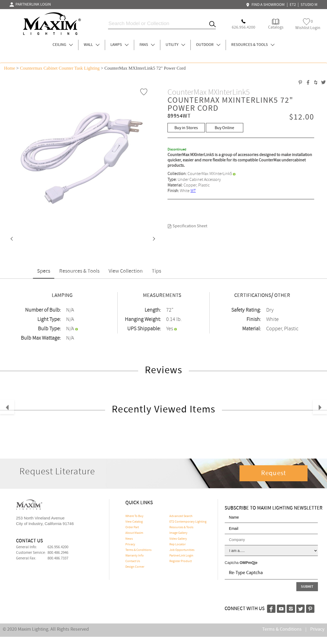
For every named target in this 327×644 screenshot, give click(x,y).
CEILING (63, 45)
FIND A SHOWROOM (266, 5)
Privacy (130, 544)
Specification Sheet (187, 226)
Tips (156, 271)
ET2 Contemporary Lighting (188, 522)
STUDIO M (309, 5)
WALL (92, 45)
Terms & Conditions (138, 550)
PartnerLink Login (181, 556)
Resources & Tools (79, 271)
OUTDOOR (208, 45)
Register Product (181, 561)
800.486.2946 (58, 553)
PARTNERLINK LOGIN (30, 5)
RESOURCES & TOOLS (253, 45)
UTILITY (175, 45)
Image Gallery (178, 533)
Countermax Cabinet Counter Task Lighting (60, 68)
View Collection (126, 271)
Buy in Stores (186, 128)
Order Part (132, 527)
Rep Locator (178, 544)
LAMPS (119, 45)
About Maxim (134, 533)
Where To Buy (134, 516)
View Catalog (134, 522)
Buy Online (224, 128)
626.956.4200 (58, 547)
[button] (11, 239)
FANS (147, 45)
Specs (44, 271)
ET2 (293, 5)
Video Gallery (178, 539)
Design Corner (135, 567)
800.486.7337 (58, 558)
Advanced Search (181, 516)
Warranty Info (135, 556)
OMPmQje (248, 563)
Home (10, 68)
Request (274, 473)
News (129, 539)
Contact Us (133, 561)
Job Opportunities (182, 550)
